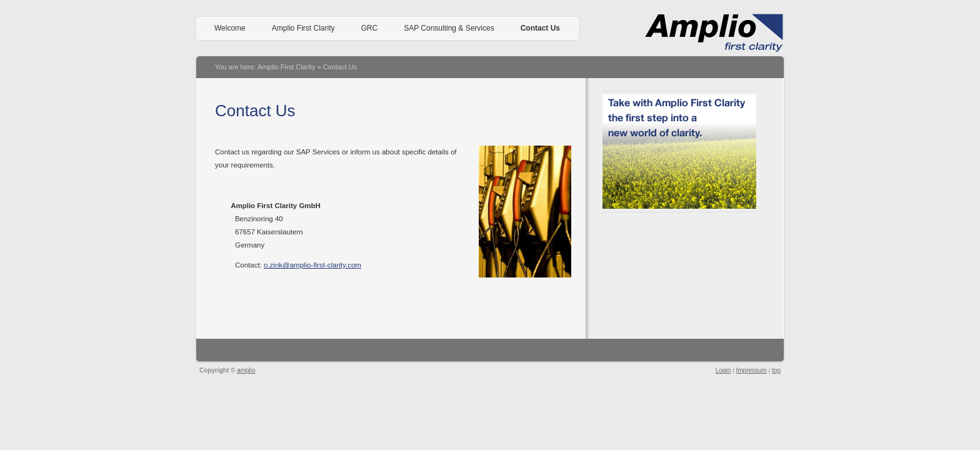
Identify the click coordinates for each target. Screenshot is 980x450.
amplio (246, 370)
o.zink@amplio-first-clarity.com (312, 265)
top (776, 370)
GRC (369, 28)
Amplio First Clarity (303, 28)
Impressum (751, 370)
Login (723, 370)
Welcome (230, 28)
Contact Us (540, 28)
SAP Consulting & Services (449, 28)
